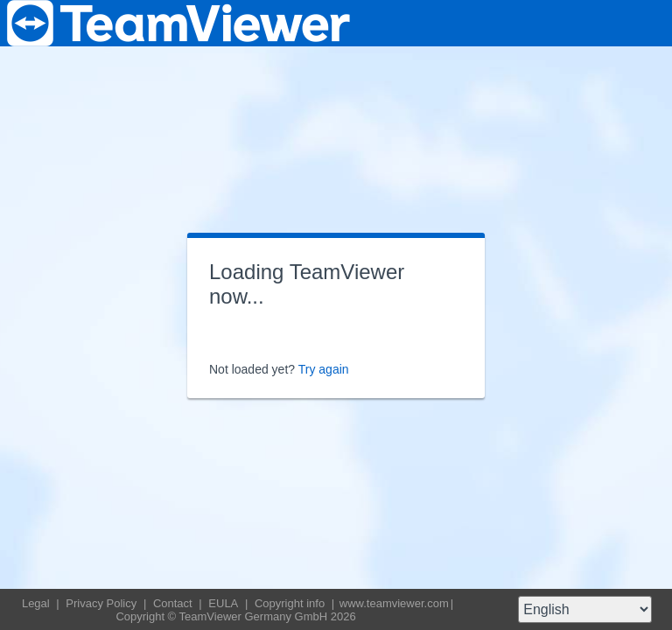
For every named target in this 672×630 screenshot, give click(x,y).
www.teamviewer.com (394, 603)
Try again (324, 369)
